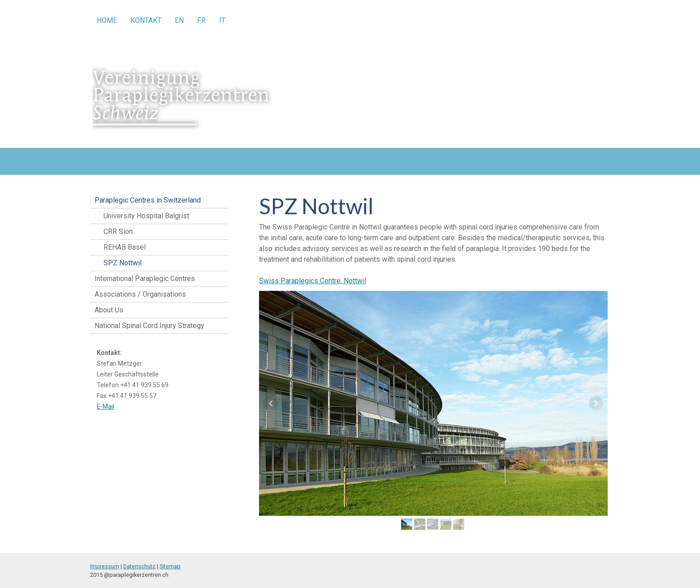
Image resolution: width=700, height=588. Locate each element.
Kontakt (146, 20)
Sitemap (170, 566)
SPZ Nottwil (123, 263)
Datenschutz (139, 566)
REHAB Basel (125, 247)
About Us (109, 310)
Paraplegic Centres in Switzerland (148, 200)
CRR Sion (118, 231)
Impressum (105, 566)
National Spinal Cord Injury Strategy (149, 326)
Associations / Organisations (140, 294)
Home (107, 20)
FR (201, 20)
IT (222, 20)
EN (179, 20)
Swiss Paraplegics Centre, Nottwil (313, 281)
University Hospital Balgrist (146, 216)
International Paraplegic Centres (145, 279)
